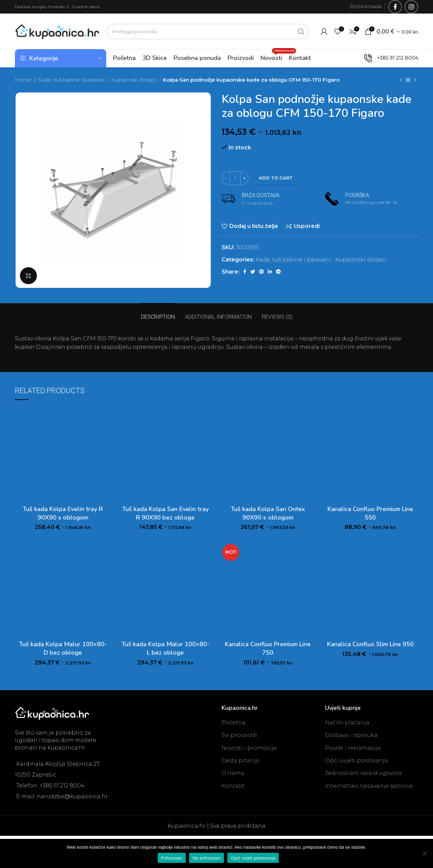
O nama (233, 773)
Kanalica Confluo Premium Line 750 (268, 648)
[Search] (208, 31)
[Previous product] (401, 80)
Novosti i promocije (249, 748)
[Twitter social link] (253, 272)
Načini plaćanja (347, 723)
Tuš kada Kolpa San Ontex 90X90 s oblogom (268, 513)
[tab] (158, 313)
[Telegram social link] (278, 272)
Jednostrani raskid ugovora (363, 773)
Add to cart (276, 178)
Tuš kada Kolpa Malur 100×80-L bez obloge (165, 648)
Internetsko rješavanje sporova (369, 786)
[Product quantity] (235, 178)
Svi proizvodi (239, 735)
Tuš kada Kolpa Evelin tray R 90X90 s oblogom (63, 513)
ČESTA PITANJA (366, 7)
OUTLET (345, 58)
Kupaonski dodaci (134, 80)
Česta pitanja (240, 760)
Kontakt (233, 786)
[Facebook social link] (395, 7)
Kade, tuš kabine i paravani (72, 80)
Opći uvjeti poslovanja (357, 760)
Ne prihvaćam (207, 858)
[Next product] (415, 80)
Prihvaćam (172, 858)
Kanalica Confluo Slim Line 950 (370, 644)
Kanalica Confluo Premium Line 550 (370, 513)
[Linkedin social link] (270, 272)
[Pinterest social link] (261, 272)
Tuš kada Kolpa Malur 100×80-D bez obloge (63, 648)
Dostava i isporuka (351, 735)
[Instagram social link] (411, 7)
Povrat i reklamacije (353, 748)
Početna (234, 723)
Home (24, 80)
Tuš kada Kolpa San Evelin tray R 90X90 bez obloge (165, 513)
